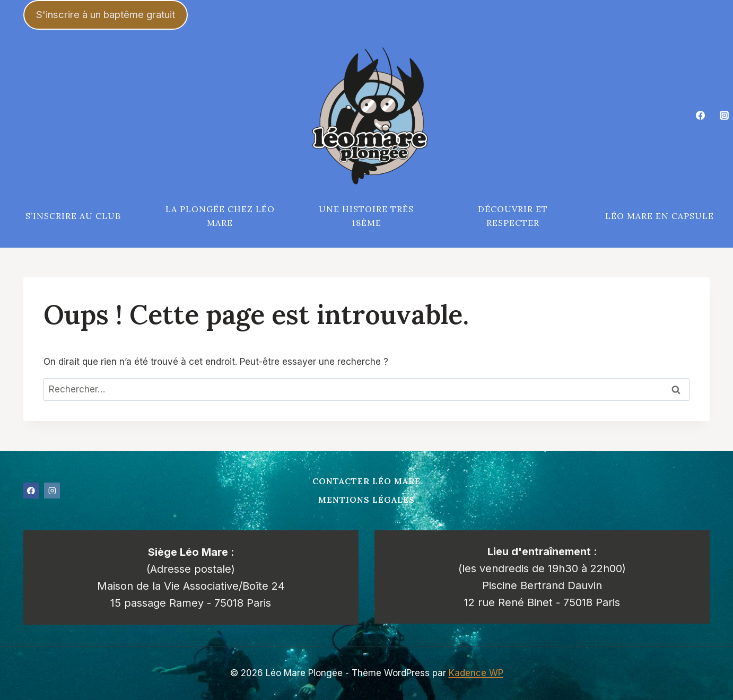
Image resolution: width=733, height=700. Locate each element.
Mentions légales (367, 500)
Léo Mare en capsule (660, 216)
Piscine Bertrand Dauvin (542, 585)
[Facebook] (701, 116)
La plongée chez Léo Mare (220, 216)
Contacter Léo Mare (367, 481)
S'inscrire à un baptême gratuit (106, 15)
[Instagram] (724, 116)
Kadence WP (476, 673)
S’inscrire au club (73, 216)
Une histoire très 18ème (366, 216)
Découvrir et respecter (513, 216)
